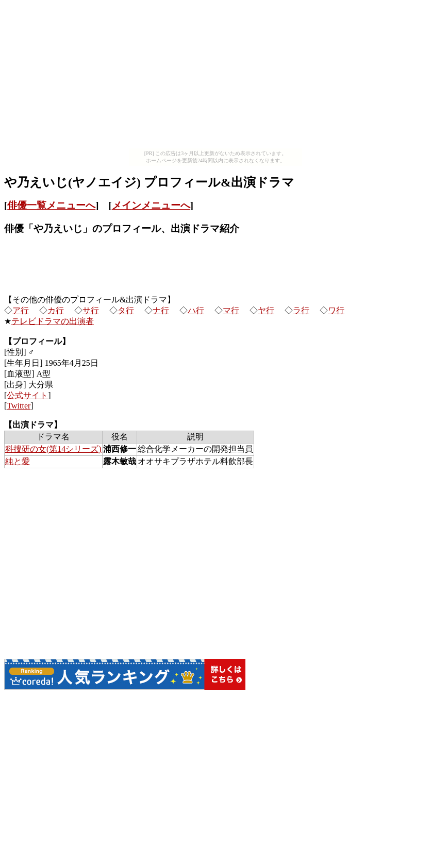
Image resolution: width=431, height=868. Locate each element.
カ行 (56, 310)
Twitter (19, 406)
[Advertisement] (215, 76)
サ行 (91, 310)
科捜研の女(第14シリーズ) (53, 449)
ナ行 (161, 310)
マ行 (231, 310)
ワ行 (336, 310)
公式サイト (27, 395)
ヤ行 (266, 310)
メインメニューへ (151, 205)
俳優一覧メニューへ (51, 205)
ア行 (21, 310)
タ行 (126, 310)
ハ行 (196, 310)
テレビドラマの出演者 (53, 321)
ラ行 (301, 310)
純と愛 (18, 461)
